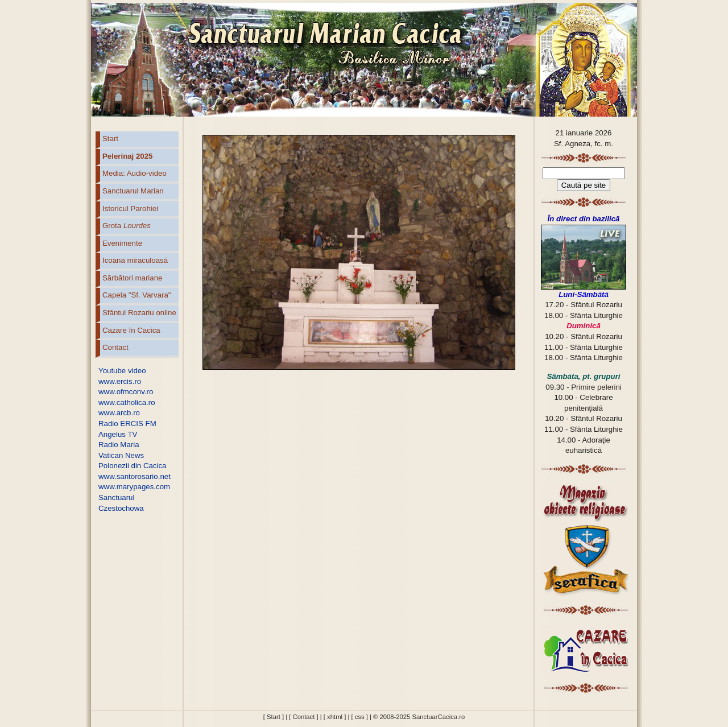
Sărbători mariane (132, 278)
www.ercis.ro (120, 381)
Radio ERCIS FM (127, 424)
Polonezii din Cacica (132, 466)
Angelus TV (118, 434)
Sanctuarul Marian (133, 191)
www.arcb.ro (119, 413)
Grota (127, 226)
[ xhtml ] (335, 717)
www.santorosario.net (135, 476)
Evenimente (122, 243)
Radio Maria (119, 445)
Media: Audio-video (135, 173)
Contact (115, 347)
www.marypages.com (134, 487)
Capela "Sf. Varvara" (137, 295)
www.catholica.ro (127, 402)
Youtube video (122, 371)
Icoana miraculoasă (135, 260)
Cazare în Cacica (131, 330)
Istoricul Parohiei (130, 208)
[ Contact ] (303, 717)
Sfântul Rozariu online (139, 313)
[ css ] (359, 717)
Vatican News (121, 455)
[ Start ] (274, 717)
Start (110, 139)
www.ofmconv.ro (126, 392)
